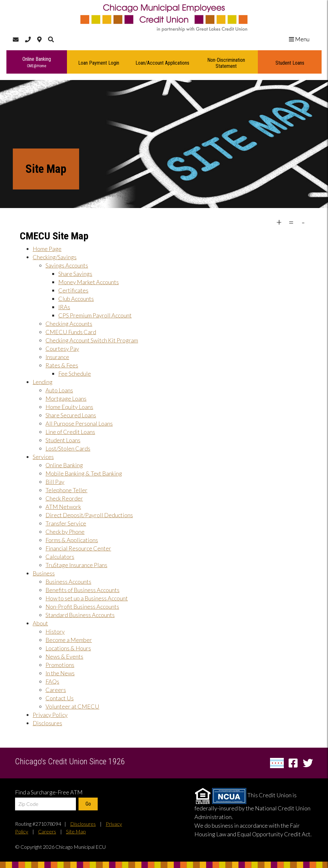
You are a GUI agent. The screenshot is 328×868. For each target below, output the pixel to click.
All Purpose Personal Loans (79, 423)
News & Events (64, 656)
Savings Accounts (67, 265)
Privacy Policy (50, 715)
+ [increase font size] (279, 222)
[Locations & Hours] (39, 40)
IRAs (64, 307)
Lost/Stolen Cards (68, 448)
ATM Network (63, 507)
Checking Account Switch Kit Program (92, 340)
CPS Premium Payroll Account (95, 315)
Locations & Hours (68, 648)
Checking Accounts (69, 324)
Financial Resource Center (78, 548)
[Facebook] (294, 763)
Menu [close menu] (302, 39)
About (40, 623)
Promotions (60, 665)
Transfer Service (66, 523)
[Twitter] (308, 763)
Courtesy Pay (62, 349)
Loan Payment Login (99, 63)
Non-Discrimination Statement (226, 63)
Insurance (57, 357)
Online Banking (37, 62)
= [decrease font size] (291, 222)
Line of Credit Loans (70, 432)
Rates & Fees (62, 365)
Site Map (76, 831)
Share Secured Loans (71, 415)
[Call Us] (28, 40)
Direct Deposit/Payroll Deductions (89, 515)
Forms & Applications (72, 540)
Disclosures (47, 723)
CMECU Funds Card (71, 332)
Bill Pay (55, 482)
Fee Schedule (75, 374)
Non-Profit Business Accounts (82, 607)
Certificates (73, 290)
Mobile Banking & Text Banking (84, 473)
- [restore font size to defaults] (303, 222)
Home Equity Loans (69, 407)
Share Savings (75, 274)
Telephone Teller (66, 490)
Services (43, 457)
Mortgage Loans (66, 398)
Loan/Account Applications (162, 63)
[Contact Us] (16, 40)
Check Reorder (64, 498)
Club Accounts (76, 299)
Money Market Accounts (89, 282)
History (55, 631)
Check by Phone (65, 532)
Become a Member (69, 640)
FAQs (52, 681)
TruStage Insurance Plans (76, 565)
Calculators (60, 557)
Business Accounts (68, 582)
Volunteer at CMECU (72, 706)
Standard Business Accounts (80, 615)
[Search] (51, 40)
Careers (56, 690)
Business (44, 573)
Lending (43, 382)
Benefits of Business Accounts (82, 590)
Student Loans (290, 63)
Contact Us (60, 698)
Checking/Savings (55, 257)
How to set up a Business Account (87, 598)
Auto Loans (59, 390)
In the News (60, 673)
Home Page (47, 249)
